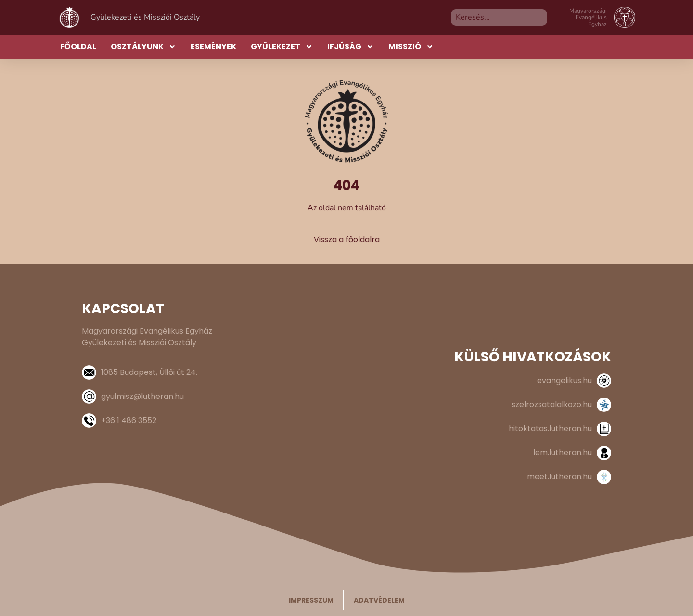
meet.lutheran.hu (559, 477)
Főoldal (78, 46)
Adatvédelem (379, 600)
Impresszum (311, 600)
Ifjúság (351, 47)
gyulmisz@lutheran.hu (142, 396)
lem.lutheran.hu (563, 453)
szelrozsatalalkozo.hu (552, 404)
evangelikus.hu (565, 380)
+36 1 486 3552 (129, 420)
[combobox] (499, 17)
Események (213, 46)
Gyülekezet (282, 47)
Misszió (411, 47)
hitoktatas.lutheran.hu (550, 429)
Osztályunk (143, 47)
